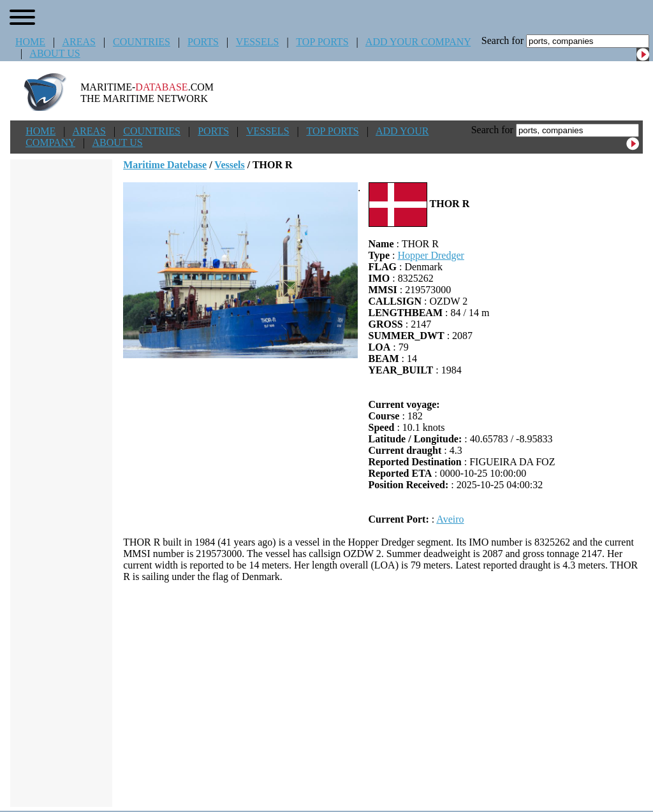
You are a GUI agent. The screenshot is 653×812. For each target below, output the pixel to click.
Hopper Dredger (430, 255)
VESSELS (258, 42)
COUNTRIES (142, 42)
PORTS (203, 42)
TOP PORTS (322, 42)
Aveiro (450, 519)
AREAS (78, 42)
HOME (30, 42)
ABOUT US (55, 53)
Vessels (229, 165)
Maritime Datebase (165, 165)
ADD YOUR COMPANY (418, 42)
